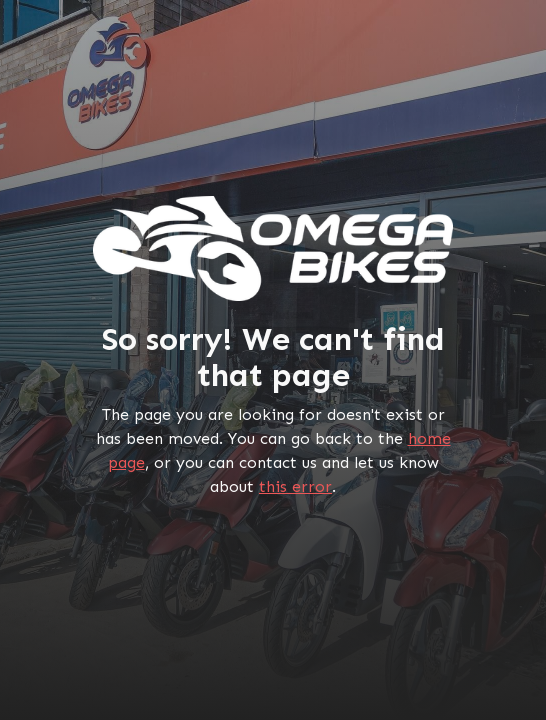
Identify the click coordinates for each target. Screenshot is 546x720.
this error (295, 486)
